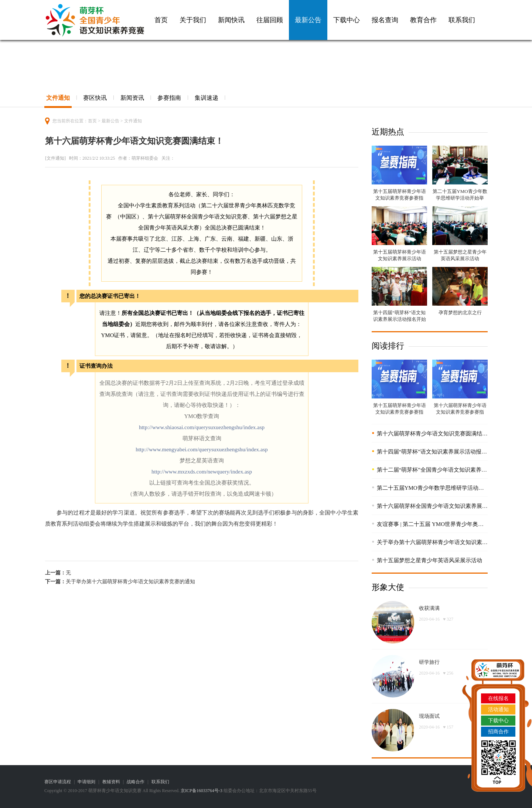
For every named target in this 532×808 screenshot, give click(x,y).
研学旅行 (429, 662)
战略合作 (136, 782)
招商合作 (498, 732)
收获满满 (429, 608)
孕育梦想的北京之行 (460, 313)
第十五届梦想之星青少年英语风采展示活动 (429, 560)
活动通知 (498, 709)
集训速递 (207, 98)
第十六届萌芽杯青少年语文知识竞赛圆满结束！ (435, 434)
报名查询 (385, 20)
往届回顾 (270, 20)
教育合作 (423, 20)
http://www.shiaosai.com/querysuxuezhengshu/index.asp (202, 427)
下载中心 (347, 20)
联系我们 (462, 20)
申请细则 (86, 782)
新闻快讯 (231, 20)
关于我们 (193, 20)
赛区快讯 (95, 98)
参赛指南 (169, 98)
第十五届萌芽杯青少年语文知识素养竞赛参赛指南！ (400, 198)
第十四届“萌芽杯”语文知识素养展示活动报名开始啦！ (400, 319)
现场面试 (429, 716)
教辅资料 (111, 782)
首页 (161, 20)
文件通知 (58, 98)
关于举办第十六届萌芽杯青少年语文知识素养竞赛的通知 (130, 582)
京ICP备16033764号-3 (202, 791)
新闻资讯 (132, 98)
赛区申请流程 (58, 782)
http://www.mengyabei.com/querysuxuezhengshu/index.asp (202, 449)
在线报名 (498, 698)
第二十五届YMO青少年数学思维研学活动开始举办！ (460, 198)
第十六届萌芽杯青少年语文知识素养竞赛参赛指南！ (460, 412)
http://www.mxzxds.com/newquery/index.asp (202, 472)
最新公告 (308, 20)
